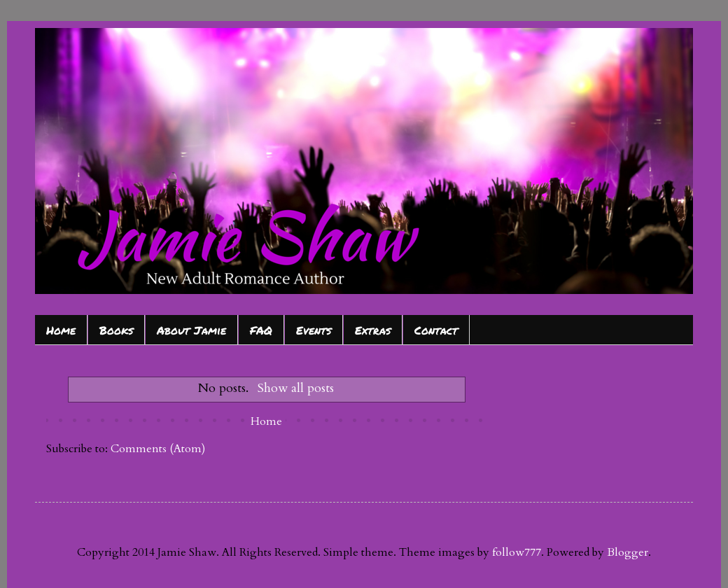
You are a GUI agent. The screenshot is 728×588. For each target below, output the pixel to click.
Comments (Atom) (158, 449)
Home (61, 330)
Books (116, 330)
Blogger (628, 552)
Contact (436, 330)
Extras (373, 330)
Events (314, 330)
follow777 (517, 552)
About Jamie (191, 330)
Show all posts (296, 388)
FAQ (261, 330)
